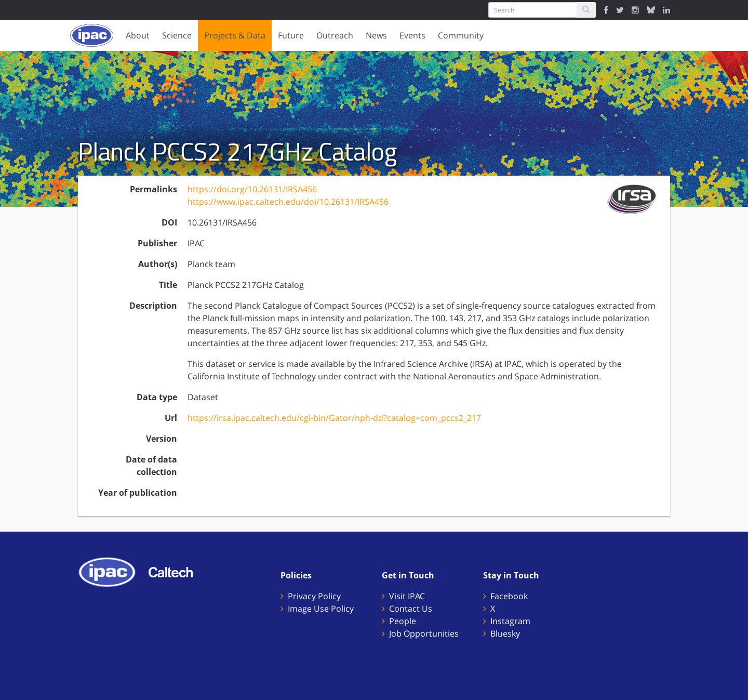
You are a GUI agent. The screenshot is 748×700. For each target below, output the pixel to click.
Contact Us (411, 609)
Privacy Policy (314, 596)
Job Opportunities (424, 633)
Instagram (510, 621)
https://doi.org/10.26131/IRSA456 (252, 189)
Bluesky (505, 633)
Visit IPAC (407, 596)
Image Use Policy (321, 609)
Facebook (509, 596)
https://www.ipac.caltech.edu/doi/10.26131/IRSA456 (288, 202)
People (403, 621)
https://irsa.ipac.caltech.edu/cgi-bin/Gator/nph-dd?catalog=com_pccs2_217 (334, 418)
